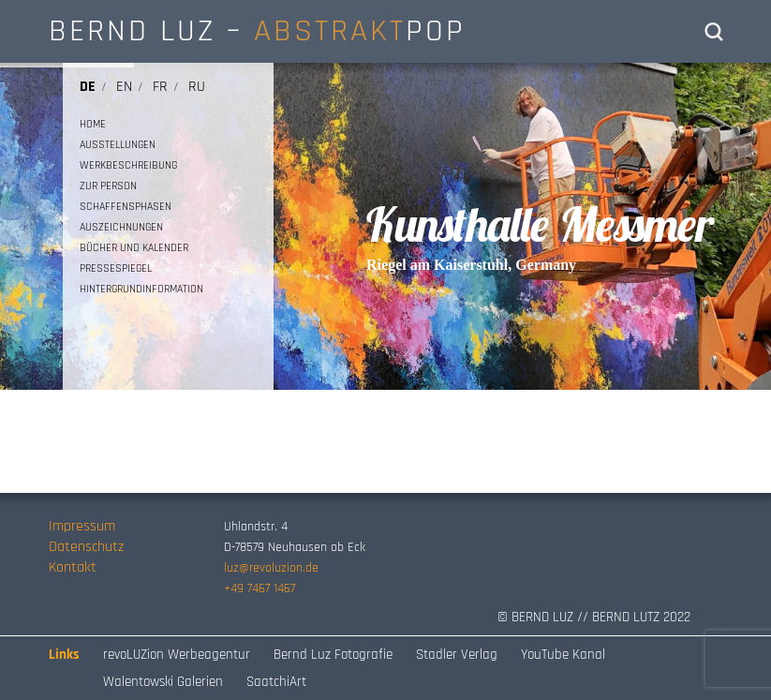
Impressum (82, 526)
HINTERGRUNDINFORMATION (141, 289)
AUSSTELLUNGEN (118, 145)
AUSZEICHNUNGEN (121, 227)
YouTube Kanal (563, 655)
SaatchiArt (276, 682)
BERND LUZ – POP (257, 31)
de (88, 87)
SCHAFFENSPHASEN (126, 207)
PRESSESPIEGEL (116, 268)
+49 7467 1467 (259, 588)
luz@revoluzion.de (271, 568)
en (124, 87)
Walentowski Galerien (163, 682)
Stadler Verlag (457, 655)
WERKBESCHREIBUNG (128, 165)
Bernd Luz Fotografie (333, 655)
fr (160, 87)
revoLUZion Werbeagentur (177, 655)
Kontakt (73, 567)
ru (197, 87)
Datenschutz (86, 547)
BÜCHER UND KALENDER (134, 248)
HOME (93, 124)
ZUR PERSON (108, 186)
